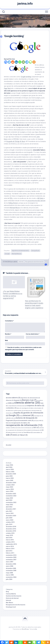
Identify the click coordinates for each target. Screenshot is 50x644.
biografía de (16, 141)
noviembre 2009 (11, 557)
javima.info (25, 4)
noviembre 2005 (11, 571)
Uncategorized (11, 607)
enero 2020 (10, 520)
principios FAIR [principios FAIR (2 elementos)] (38, 421)
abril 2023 (9, 500)
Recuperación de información (34, 262)
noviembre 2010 (11, 555)
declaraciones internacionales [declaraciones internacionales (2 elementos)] (32, 411)
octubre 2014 (10, 542)
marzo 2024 (10, 489)
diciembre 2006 (11, 564)
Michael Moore (15, 208)
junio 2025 (9, 476)
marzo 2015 (10, 540)
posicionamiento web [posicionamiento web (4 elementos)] (24, 420)
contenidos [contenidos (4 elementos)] (11, 408)
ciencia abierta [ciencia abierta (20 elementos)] (27, 403)
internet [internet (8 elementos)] (28, 415)
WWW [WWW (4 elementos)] (16, 435)
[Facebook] (6, 62)
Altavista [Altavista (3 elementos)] (10, 400)
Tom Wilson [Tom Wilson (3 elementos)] (28, 432)
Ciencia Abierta (11, 594)
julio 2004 (9, 579)
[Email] (23, 62)
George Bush (35, 251)
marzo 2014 (10, 546)
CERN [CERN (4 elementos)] (11, 403)
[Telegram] (27, 62)
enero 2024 (10, 491)
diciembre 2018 (11, 527)
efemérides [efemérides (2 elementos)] (10, 413)
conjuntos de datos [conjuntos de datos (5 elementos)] (35, 406)
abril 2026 (9, 467)
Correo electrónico (33, 334)
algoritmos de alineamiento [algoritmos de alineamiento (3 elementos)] (30, 398)
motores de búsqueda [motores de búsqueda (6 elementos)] (26, 418)
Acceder (9, 445)
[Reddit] (13, 62)
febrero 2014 (10, 549)
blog (7, 592)
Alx (36, 629)
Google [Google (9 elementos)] (14, 415)
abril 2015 (9, 538)
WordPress (25, 629)
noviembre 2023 (11, 496)
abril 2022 (9, 507)
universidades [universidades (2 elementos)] (38, 433)
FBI (11, 198)
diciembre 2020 (11, 516)
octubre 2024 (10, 485)
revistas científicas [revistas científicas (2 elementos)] (12, 428)
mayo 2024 (9, 487)
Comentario (9, 321)
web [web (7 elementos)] (9, 435)
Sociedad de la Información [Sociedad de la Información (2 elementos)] (33, 430)
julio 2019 (9, 524)
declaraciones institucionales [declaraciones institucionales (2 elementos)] (15, 411)
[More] (34, 62)
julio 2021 (9, 511)
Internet (21, 262)
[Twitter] (9, 62)
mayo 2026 (9, 465)
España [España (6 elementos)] (19, 413)
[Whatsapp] (20, 62)
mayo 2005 (9, 573)
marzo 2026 (10, 469)
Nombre (8, 334)
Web (6, 340)
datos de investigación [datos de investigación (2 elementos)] (24, 408)
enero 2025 (10, 480)
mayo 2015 (9, 535)
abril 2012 (9, 551)
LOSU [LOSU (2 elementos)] (13, 418)
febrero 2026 (10, 472)
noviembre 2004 (11, 577)
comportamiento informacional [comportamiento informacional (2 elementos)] (17, 406)
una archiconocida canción (36, 201)
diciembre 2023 (11, 494)
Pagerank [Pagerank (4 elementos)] (11, 420)
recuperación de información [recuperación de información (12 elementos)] (24, 425)
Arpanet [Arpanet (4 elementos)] (18, 400)
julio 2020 (9, 518)
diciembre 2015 (11, 531)
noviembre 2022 (11, 502)
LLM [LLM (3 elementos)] (8, 418)
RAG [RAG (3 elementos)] (8, 423)
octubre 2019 (10, 522)
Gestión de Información (14, 596)
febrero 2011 (10, 553)
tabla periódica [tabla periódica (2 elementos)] (13, 433)
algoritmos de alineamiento (20, 251)
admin (15, 262)
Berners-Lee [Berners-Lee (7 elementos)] (29, 400)
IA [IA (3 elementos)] (21, 416)
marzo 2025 (10, 478)
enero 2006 (10, 566)
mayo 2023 (9, 498)
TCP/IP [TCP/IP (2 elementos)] (20, 433)
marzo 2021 (10, 513)
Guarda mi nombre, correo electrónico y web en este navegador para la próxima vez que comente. (23, 349)
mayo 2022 (9, 505)
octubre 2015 (10, 533)
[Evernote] (30, 62)
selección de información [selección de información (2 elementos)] (25, 428)
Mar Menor (10, 603)
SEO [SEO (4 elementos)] (36, 428)
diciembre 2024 (11, 483)
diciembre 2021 (11, 509)
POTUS (16, 139)
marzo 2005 (10, 575)
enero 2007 (10, 562)
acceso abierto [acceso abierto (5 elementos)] (13, 398)
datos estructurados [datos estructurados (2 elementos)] (37, 408)
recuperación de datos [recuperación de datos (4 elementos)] (20, 423)
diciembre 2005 (11, 568)
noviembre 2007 (11, 560)
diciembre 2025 (11, 474)
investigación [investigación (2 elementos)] (39, 416)
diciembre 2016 (11, 529)
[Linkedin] (16, 62)
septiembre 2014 (11, 544)
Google (7, 254)
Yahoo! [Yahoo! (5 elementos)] (24, 435)
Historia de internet (12, 598)
